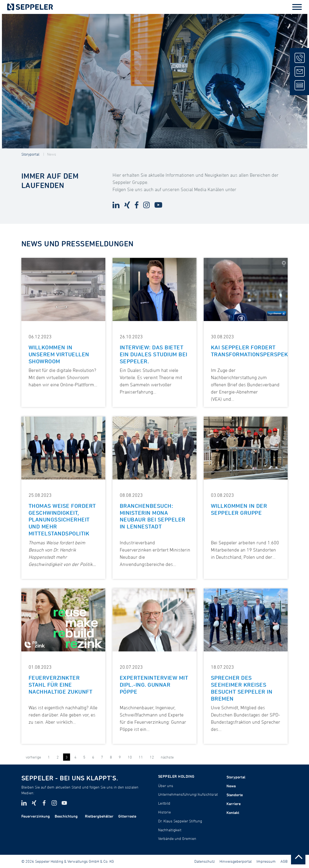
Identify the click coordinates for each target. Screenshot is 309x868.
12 (152, 757)
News (52, 154)
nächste (167, 757)
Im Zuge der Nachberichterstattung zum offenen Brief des (239, 377)
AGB (284, 861)
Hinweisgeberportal (236, 861)
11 (141, 757)
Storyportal (30, 154)
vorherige (33, 757)
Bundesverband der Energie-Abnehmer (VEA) (245, 392)
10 (130, 757)
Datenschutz (205, 861)
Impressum (266, 861)
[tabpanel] (155, 81)
